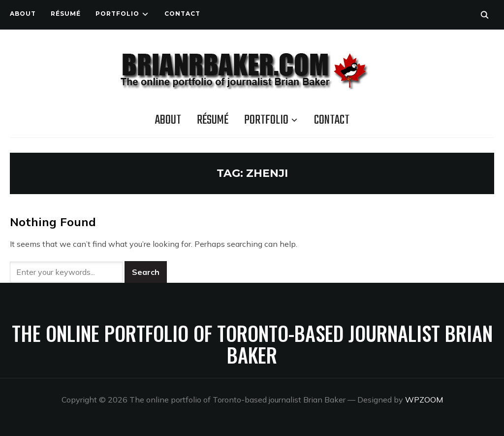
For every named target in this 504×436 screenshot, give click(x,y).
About (23, 14)
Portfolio (117, 14)
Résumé (66, 14)
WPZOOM (424, 400)
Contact (182, 14)
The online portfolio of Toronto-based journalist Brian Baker (252, 344)
